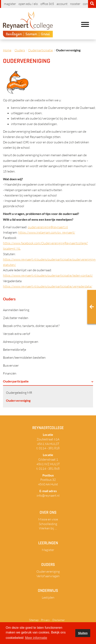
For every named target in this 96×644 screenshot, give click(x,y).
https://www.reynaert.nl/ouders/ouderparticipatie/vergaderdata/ (48, 286)
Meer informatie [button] (36, 638)
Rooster (75, 4)
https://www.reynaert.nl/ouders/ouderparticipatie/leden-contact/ (48, 275)
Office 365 (47, 4)
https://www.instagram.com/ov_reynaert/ (47, 232)
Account (62, 4)
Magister (10, 4)
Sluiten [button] (83, 633)
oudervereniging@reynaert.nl (48, 227)
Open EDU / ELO (28, 4)
